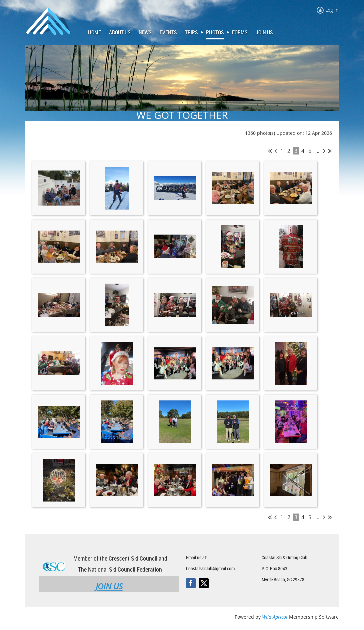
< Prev (275, 151)
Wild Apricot (275, 617)
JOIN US (109, 586)
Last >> (330, 151)
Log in (332, 10)
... (317, 151)
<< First (270, 151)
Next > (324, 151)
